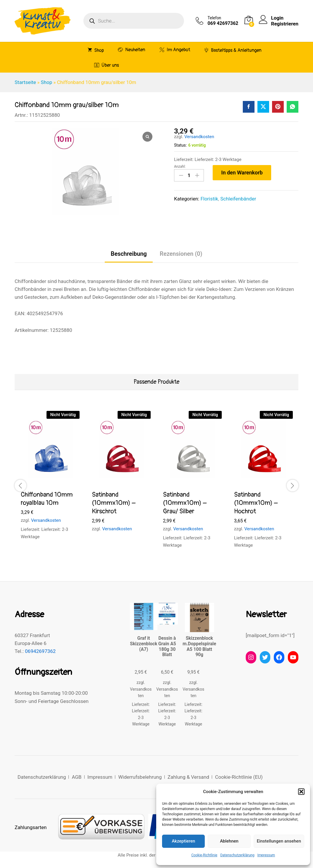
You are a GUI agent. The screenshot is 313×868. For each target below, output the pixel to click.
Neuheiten (131, 50)
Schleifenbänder (238, 199)
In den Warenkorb (242, 173)
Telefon (215, 18)
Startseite (25, 82)
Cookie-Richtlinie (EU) (239, 777)
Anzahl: (180, 167)
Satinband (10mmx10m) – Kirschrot (114, 503)
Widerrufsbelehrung (140, 777)
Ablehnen (229, 841)
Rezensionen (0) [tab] (181, 254)
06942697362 (40, 651)
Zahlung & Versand (188, 777)
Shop (96, 50)
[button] (301, 792)
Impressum (266, 855)
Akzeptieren (183, 841)
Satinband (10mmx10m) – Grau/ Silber (185, 503)
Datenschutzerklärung (237, 855)
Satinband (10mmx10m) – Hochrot (256, 503)
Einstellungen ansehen (279, 841)
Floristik (209, 199)
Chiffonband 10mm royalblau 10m (47, 499)
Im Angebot (175, 50)
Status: (180, 145)
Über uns (107, 65)
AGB (76, 777)
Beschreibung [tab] (129, 254)
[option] (50, 481)
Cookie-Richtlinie (204, 855)
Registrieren (285, 24)
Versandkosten (199, 137)
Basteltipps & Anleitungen (233, 50)
